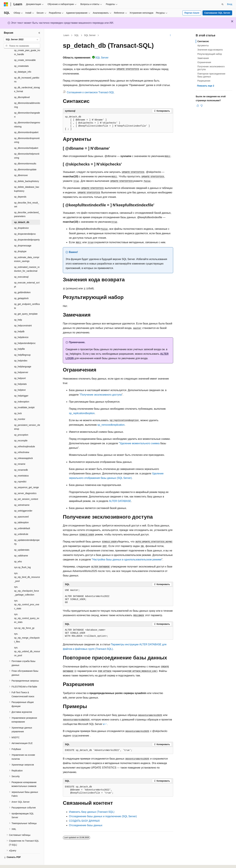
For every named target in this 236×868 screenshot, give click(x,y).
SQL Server (90, 35)
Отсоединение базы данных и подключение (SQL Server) (103, 816)
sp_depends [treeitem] (20, 188)
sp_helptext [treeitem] (20, 381)
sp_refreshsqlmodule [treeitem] (25, 438)
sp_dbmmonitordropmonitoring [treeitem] (27, 131)
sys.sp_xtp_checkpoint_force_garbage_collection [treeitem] (27, 582)
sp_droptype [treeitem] (20, 243)
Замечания (203, 58)
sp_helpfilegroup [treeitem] (22, 346)
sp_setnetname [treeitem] (22, 496)
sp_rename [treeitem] (20, 455)
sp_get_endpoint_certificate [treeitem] (27, 297)
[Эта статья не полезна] (202, 106)
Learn (66, 35)
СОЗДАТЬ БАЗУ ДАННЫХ (84, 821)
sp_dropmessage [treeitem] (23, 237)
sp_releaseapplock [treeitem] (23, 449)
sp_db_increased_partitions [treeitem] (27, 71)
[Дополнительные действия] (170, 35)
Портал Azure (192, 13)
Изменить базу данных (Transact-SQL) (92, 812)
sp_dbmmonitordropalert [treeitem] (26, 124)
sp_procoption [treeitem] (21, 426)
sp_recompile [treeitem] (21, 432)
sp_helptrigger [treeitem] (21, 387)
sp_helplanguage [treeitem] (23, 358)
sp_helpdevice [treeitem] (21, 328)
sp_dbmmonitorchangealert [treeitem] (27, 106)
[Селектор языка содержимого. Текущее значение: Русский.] (12, 863)
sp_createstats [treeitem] (21, 57)
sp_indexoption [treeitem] (22, 393)
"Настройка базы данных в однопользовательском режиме (127, 560)
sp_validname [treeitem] (21, 547)
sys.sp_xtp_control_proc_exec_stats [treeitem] (27, 596)
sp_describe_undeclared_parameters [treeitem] (27, 206)
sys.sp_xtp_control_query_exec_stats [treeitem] (27, 609)
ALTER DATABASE (120, 501)
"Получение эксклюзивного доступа (101, 395)
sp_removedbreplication (111, 425)
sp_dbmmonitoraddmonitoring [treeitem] (27, 96)
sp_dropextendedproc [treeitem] (25, 225)
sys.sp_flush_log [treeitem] (22, 558)
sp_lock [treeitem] (18, 405)
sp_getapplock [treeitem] (21, 289)
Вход (230, 4)
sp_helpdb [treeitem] (19, 323)
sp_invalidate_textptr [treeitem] (24, 399)
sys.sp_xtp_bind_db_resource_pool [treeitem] (27, 568)
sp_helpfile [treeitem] (19, 340)
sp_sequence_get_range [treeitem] (26, 479)
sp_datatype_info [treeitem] (23, 63)
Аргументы (203, 45)
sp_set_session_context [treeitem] (26, 490)
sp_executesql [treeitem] (21, 268)
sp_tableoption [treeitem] (21, 514)
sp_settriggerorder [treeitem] (23, 502)
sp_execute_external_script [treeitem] (27, 276)
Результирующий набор (210, 54)
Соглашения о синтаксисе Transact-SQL (90, 92)
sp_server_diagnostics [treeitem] (25, 484)
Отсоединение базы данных (86, 825)
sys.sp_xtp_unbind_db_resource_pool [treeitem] (27, 643)
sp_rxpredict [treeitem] (20, 473)
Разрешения (204, 81)
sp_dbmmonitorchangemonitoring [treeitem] (27, 116)
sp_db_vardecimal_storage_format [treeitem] (27, 81)
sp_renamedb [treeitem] (21, 461)
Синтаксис (203, 41)
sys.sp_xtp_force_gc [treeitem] (24, 619)
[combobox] (22, 40)
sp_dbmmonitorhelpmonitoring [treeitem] (27, 147)
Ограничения (204, 62)
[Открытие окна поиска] (223, 4)
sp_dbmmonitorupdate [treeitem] (25, 161)
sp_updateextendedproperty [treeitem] (27, 533)
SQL (77, 35)
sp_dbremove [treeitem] (21, 166)
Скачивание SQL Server (217, 13)
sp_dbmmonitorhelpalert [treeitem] (26, 139)
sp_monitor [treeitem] (20, 410)
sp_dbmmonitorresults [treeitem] (25, 155)
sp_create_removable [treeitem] (25, 51)
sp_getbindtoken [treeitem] (22, 284)
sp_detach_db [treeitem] (22, 213)
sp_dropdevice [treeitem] (21, 219)
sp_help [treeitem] (18, 311)
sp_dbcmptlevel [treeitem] (22, 88)
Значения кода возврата (210, 50)
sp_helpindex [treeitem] (21, 352)
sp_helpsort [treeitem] (20, 369)
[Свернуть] (39, 33)
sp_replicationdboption (82, 413)
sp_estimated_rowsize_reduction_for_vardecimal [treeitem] (27, 260)
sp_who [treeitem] (18, 553)
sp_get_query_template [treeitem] (26, 305)
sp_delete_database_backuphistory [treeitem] (27, 180)
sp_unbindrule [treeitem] (21, 525)
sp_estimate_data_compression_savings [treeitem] (27, 250)
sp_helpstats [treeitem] (20, 375)
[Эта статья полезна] (198, 106)
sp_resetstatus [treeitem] (21, 467)
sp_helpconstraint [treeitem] (23, 317)
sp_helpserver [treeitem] (21, 364)
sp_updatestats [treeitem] (22, 541)
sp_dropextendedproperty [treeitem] (27, 231)
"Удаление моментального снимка (139, 443)
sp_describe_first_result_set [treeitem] (27, 196)
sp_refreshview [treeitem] (22, 443)
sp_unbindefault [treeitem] (22, 520)
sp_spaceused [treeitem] (21, 508)
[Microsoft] (6, 4)
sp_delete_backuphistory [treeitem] (27, 172)
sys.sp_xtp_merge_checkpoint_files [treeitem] (27, 629)
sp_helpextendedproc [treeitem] (25, 334)
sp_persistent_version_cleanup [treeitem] (27, 418)
